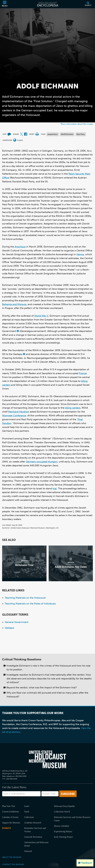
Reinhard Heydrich (19, 412)
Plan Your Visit (9, 806)
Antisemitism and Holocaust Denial (36, 844)
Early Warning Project (63, 837)
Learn (27, 806)
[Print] (37, 134)
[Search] (88, 4)
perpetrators (53, 134)
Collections (29, 817)
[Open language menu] (15, 140)
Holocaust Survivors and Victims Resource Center (72, 819)
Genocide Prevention (33, 837)
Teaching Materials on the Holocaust (25, 598)
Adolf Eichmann (67, 134)
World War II (41, 316)
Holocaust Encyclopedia (64, 806)
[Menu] (5, 4)
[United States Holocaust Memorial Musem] (48, 759)
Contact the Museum (13, 864)
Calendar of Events (10, 817)
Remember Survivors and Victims (35, 830)
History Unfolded (61, 826)
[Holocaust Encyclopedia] (48, 4)
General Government (17, 622)
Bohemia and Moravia (14, 304)
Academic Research (33, 823)
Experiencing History (63, 831)
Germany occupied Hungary (42, 462)
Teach (27, 812)
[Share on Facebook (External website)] (26, 134)
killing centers (73, 408)
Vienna (80, 254)
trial (55, 489)
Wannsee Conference (14, 416)
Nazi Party (81, 134)
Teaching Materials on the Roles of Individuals (30, 604)
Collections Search (62, 812)
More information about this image (77, 124)
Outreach (28, 851)
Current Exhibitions (11, 812)
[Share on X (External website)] (22, 134)
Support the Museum (11, 823)
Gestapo (9, 628)
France (83, 373)
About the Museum (12, 857)
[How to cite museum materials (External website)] (9, 134)
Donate (7, 828)
